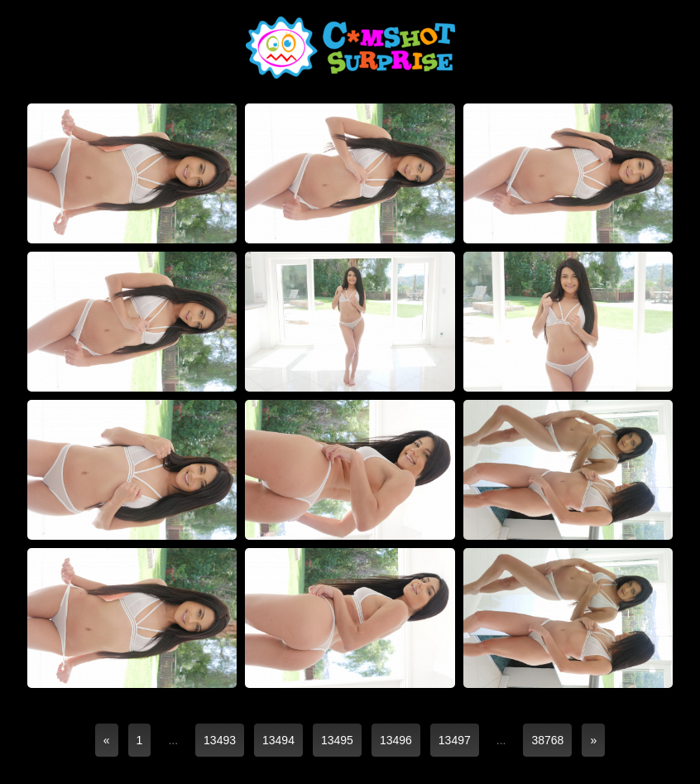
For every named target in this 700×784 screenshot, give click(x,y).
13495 (337, 740)
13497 (455, 740)
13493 (220, 740)
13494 (278, 740)
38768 (547, 740)
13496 (396, 740)
